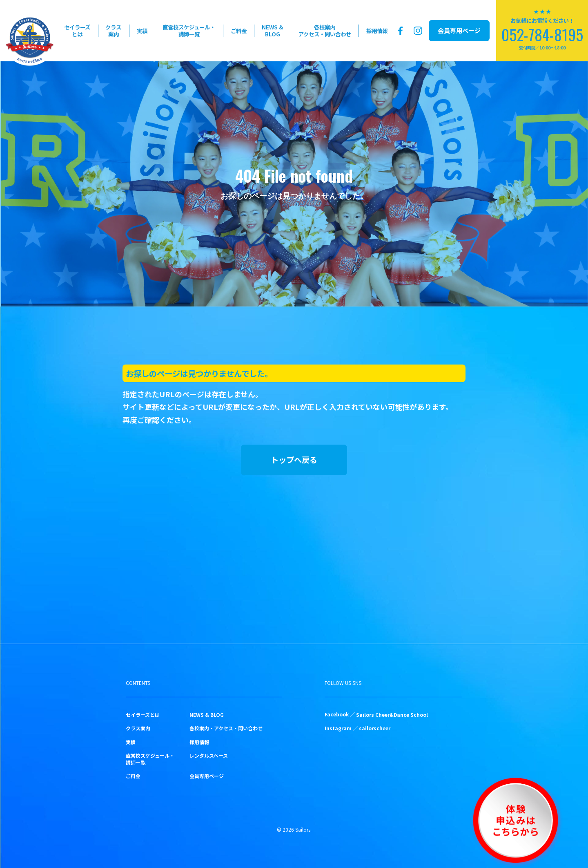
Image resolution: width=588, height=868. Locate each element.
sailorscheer (375, 728)
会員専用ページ (459, 30)
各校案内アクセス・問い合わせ (325, 30)
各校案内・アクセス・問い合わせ (226, 728)
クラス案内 (113, 30)
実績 (142, 31)
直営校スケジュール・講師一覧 (189, 30)
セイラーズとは (77, 30)
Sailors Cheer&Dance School (392, 715)
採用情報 (377, 31)
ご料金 (239, 31)
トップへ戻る (294, 460)
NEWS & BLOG (272, 30)
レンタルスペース (209, 755)
